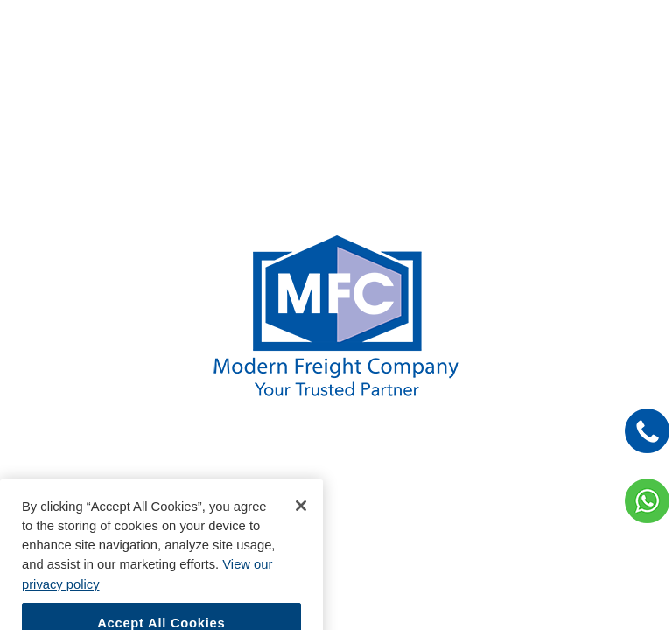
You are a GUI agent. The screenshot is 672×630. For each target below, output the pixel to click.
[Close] (301, 516)
